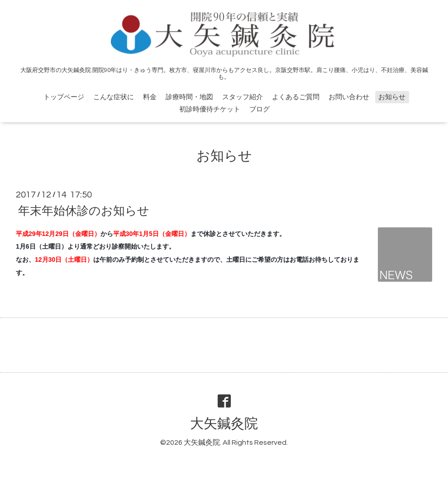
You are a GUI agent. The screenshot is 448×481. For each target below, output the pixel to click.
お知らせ (392, 97)
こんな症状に (114, 97)
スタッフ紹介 (243, 97)
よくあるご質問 (296, 97)
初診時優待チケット (210, 109)
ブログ (260, 109)
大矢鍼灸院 (224, 424)
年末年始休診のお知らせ (84, 211)
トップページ (64, 97)
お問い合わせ (349, 97)
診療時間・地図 (189, 97)
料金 (150, 97)
